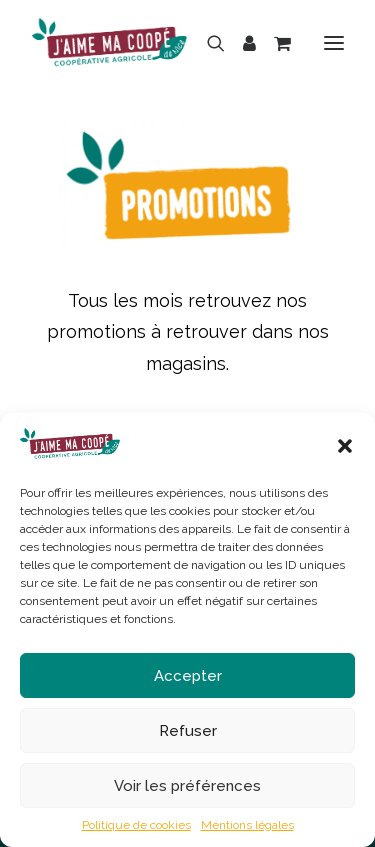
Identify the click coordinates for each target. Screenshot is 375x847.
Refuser (188, 731)
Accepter (188, 676)
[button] (345, 446)
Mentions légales (247, 825)
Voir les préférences (187, 786)
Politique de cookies (136, 825)
